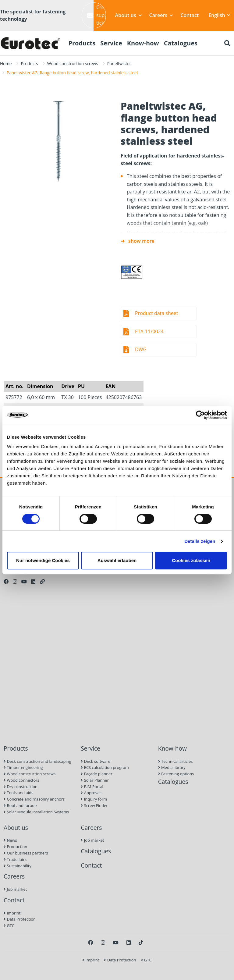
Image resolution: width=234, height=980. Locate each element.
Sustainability (18, 866)
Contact (190, 15)
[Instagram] (15, 582)
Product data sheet (156, 313)
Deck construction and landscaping (37, 761)
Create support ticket (96, 15)
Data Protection (20, 919)
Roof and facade (20, 805)
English (219, 15)
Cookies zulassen (191, 560)
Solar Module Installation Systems (36, 812)
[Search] (227, 43)
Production (15, 847)
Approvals (92, 793)
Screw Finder (94, 805)
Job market (15, 889)
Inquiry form (94, 799)
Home (6, 64)
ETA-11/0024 (149, 331)
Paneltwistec (119, 64)
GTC (9, 925)
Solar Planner (95, 780)
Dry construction (21, 787)
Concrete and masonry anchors (34, 799)
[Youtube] (24, 582)
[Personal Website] (42, 582)
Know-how (172, 748)
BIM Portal (92, 787)
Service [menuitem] (111, 43)
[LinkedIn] (33, 582)
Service (90, 748)
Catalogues (173, 782)
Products (29, 64)
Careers (161, 15)
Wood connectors (21, 780)
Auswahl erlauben (117, 560)
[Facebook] (6, 582)
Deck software (95, 761)
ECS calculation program (105, 767)
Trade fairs (15, 859)
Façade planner (96, 774)
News (10, 840)
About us (129, 15)
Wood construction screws (73, 64)
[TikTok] (141, 943)
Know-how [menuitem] (143, 43)
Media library (172, 767)
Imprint (12, 913)
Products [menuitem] (82, 43)
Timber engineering (23, 767)
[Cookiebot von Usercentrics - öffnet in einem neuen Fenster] (200, 415)
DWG (141, 349)
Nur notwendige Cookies (43, 560)
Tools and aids (18, 793)
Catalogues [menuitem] (181, 43)
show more (141, 241)
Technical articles (175, 761)
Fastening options (176, 774)
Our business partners (26, 853)
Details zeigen (200, 541)
